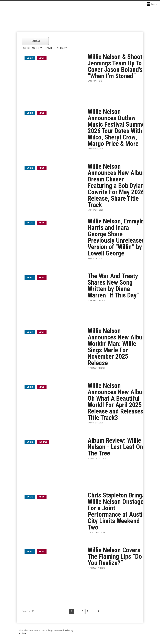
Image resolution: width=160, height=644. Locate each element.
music (30, 58)
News (42, 58)
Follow (35, 41)
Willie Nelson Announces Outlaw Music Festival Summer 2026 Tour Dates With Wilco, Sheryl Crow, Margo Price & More (117, 128)
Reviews (43, 442)
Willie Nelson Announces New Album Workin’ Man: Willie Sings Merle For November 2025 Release (117, 347)
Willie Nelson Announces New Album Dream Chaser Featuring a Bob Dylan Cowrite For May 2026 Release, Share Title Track (117, 186)
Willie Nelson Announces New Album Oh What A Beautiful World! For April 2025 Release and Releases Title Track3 (117, 402)
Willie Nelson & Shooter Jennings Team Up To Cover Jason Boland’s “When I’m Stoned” (118, 66)
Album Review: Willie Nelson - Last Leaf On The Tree (115, 447)
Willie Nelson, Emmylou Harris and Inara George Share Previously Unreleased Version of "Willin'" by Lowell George (117, 237)
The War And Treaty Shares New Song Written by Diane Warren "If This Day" (113, 286)
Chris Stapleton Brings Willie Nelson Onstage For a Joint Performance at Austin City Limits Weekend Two (117, 511)
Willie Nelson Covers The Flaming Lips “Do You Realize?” (115, 556)
